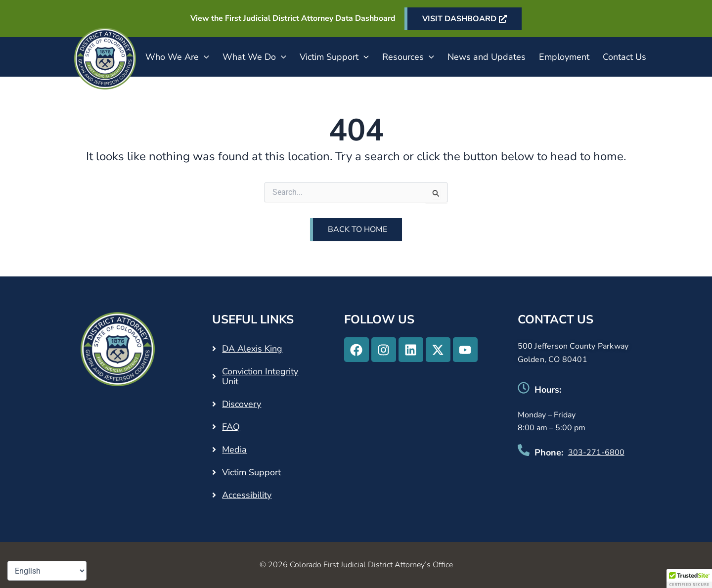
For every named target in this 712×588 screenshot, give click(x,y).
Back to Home (357, 229)
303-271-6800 (596, 452)
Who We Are (177, 57)
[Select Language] (47, 571)
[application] (204, 57)
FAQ (231, 427)
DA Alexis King (252, 349)
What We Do (254, 57)
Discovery (242, 404)
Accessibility (247, 495)
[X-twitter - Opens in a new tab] (438, 350)
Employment (564, 57)
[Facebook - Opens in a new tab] (356, 350)
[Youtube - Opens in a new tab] (465, 350)
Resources (408, 57)
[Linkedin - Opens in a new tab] (411, 350)
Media (234, 450)
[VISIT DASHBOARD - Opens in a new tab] (463, 19)
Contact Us (624, 57)
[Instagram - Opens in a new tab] (384, 350)
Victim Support (334, 57)
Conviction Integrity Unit (260, 376)
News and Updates (487, 57)
